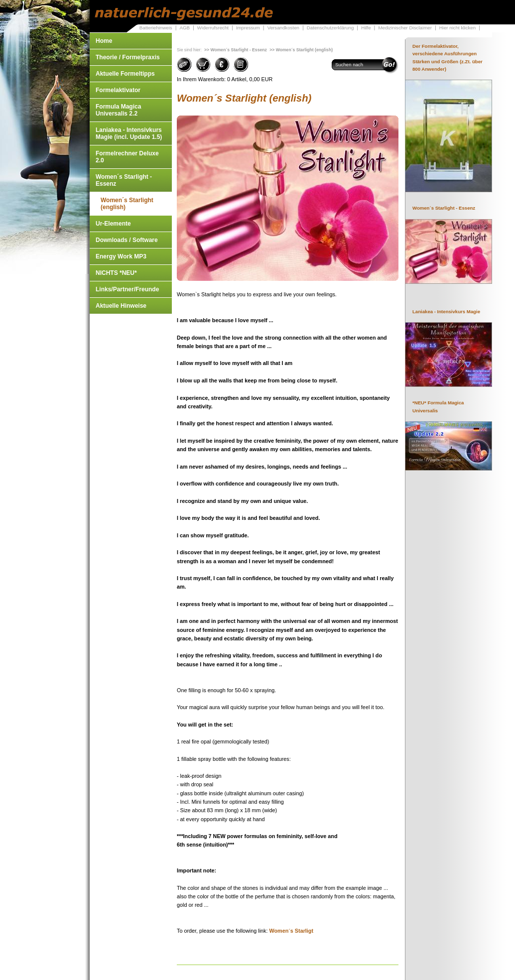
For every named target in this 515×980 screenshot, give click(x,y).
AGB (185, 28)
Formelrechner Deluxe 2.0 (127, 157)
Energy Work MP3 (121, 256)
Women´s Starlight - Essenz (124, 180)
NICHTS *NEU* (116, 273)
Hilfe (366, 28)
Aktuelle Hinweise (121, 306)
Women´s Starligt (291, 931)
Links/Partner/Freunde (127, 289)
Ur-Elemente (113, 224)
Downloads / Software (127, 240)
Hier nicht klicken (457, 28)
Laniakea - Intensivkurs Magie (446, 311)
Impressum (248, 28)
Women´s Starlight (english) (127, 204)
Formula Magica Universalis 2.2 (118, 110)
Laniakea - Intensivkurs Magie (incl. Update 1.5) (129, 133)
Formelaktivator (118, 90)
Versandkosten (283, 28)
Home (104, 41)
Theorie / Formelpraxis (128, 57)
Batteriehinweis (156, 28)
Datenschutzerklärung (330, 28)
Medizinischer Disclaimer (405, 28)
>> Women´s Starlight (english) (301, 50)
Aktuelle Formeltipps (125, 74)
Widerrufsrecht (213, 28)
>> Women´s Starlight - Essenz (236, 50)
